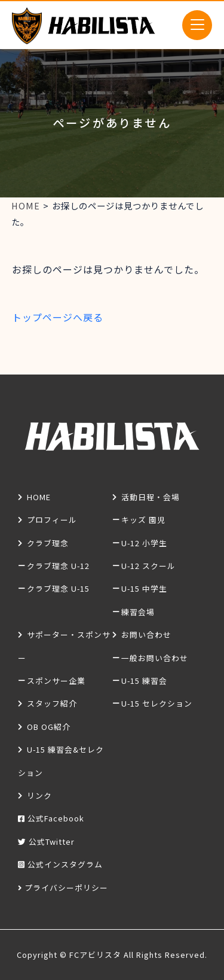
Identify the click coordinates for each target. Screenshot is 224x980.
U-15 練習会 (144, 681)
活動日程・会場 (151, 497)
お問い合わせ (146, 634)
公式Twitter (52, 841)
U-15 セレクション (157, 703)
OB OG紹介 (49, 727)
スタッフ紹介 (52, 703)
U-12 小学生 (144, 543)
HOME (39, 497)
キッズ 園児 (143, 520)
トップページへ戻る (58, 317)
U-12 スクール (148, 566)
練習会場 (138, 612)
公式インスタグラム (65, 864)
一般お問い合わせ (155, 658)
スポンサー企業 (56, 681)
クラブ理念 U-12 (58, 566)
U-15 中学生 (144, 588)
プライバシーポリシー (66, 888)
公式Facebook (56, 818)
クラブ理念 (48, 543)
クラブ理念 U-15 (58, 588)
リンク (39, 795)
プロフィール (52, 520)
